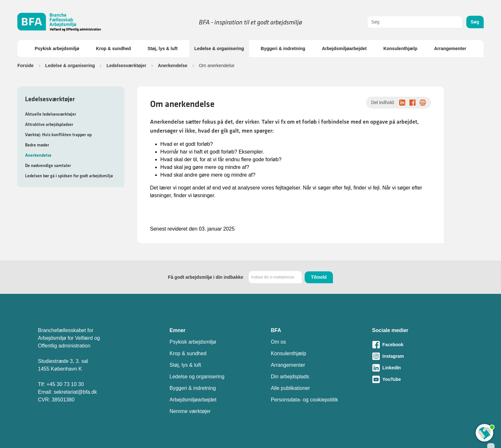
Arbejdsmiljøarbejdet (344, 48)
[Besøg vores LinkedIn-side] (418, 368)
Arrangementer (450, 48)
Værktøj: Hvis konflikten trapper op (58, 135)
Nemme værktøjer (190, 411)
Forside (26, 66)
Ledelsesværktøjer (126, 66)
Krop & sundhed (113, 48)
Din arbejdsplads (290, 377)
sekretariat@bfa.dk (75, 392)
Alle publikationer (291, 388)
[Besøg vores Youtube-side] (418, 379)
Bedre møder (37, 145)
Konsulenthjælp (400, 48)
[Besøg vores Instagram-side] (418, 356)
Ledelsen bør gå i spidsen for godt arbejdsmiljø (69, 176)
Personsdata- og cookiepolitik (304, 400)
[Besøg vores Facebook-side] (418, 345)
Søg (475, 22)
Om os (278, 342)
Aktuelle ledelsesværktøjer (51, 114)
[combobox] (415, 22)
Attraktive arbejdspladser (49, 124)
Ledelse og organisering (197, 377)
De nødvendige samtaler (48, 165)
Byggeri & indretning (283, 48)
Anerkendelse (173, 66)
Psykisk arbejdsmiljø (57, 48)
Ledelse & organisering (219, 48)
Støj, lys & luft (162, 48)
